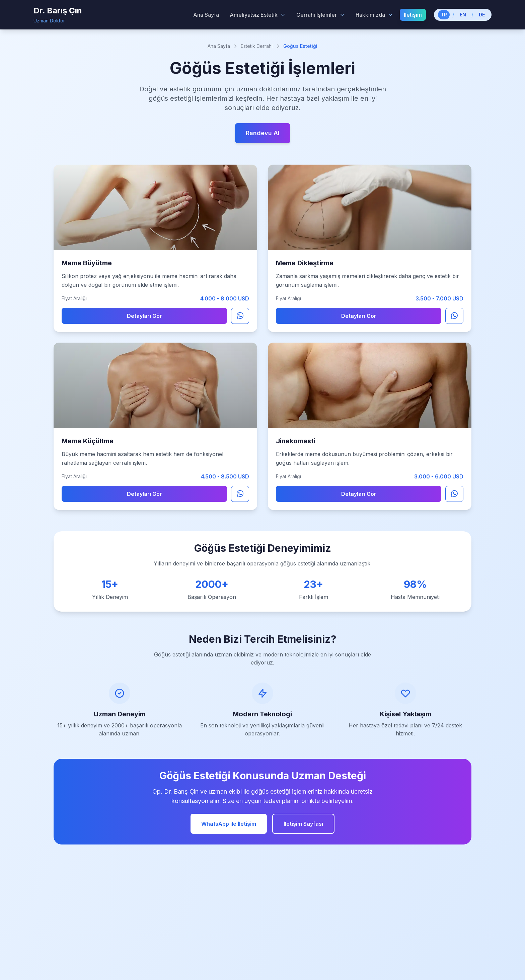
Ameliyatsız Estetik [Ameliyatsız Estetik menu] (258, 15)
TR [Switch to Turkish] (444, 15)
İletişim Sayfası (303, 824)
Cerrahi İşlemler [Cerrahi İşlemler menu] (321, 15)
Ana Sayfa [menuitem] (206, 15)
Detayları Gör (144, 316)
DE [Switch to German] (482, 15)
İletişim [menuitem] (413, 15)
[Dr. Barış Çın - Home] (58, 15)
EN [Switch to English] (463, 15)
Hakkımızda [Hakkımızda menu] (374, 15)
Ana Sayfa (219, 46)
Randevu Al (263, 133)
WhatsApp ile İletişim (229, 824)
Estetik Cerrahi (257, 46)
